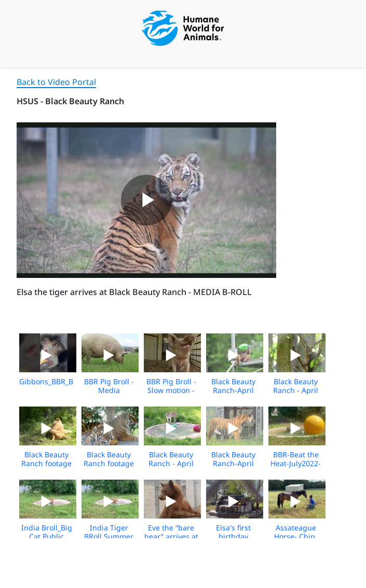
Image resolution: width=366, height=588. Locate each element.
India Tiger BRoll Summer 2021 (109, 536)
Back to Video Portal (56, 82)
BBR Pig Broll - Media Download (109, 390)
